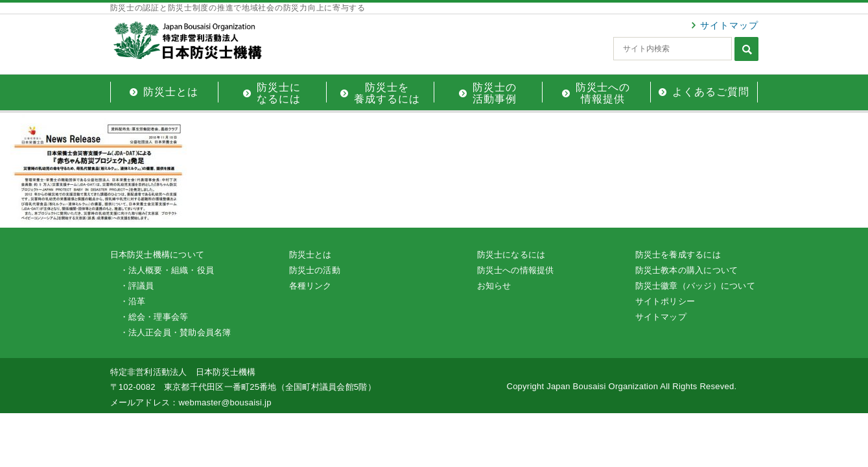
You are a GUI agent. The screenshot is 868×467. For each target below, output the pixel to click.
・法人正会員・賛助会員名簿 (176, 332)
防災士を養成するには (678, 255)
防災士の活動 (315, 270)
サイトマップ (729, 25)
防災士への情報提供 (516, 270)
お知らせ (494, 286)
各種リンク (311, 286)
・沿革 (133, 301)
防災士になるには (511, 255)
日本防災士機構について (158, 255)
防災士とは (311, 255)
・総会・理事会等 (154, 317)
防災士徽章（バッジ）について (695, 286)
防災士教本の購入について (687, 270)
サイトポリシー (665, 301)
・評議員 (137, 286)
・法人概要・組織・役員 (167, 270)
